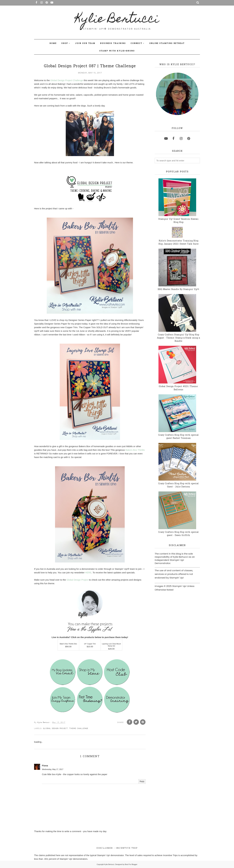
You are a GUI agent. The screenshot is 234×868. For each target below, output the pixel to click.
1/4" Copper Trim (90, 644)
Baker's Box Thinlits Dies (68, 644)
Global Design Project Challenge (67, 80)
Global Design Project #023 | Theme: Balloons (178, 388)
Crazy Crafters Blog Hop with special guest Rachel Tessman (178, 437)
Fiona (45, 766)
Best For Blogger (131, 864)
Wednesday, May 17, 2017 (53, 769)
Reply (142, 781)
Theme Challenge (79, 728)
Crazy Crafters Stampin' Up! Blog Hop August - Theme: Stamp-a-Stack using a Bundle (178, 338)
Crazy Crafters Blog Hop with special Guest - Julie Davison (178, 485)
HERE (88, 573)
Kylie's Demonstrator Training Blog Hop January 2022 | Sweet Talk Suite (179, 242)
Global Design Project (77, 580)
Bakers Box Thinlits (135, 450)
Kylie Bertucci (117, 20)
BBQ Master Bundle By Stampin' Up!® (178, 289)
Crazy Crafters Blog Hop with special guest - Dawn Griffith (178, 534)
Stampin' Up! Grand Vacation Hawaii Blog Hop (178, 221)
